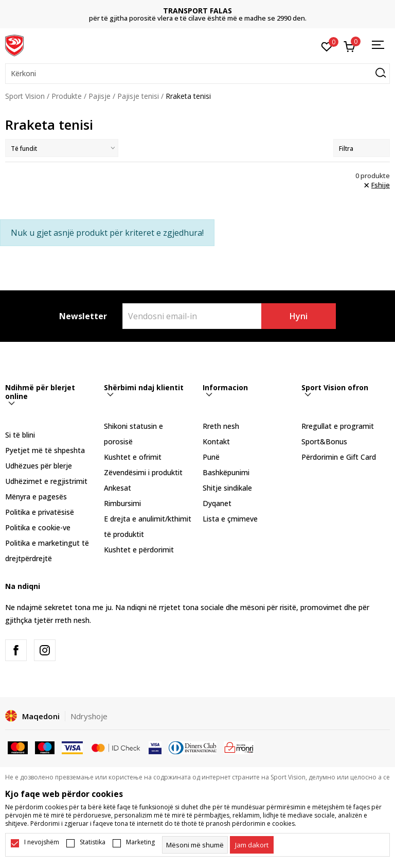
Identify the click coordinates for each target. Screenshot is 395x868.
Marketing (140, 842)
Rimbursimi (122, 503)
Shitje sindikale (227, 488)
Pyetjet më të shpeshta (45, 450)
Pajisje (100, 96)
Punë (211, 457)
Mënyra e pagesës (36, 497)
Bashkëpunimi (226, 472)
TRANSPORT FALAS (197, 11)
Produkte (67, 96)
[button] (197, 74)
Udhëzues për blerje (39, 466)
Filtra (362, 149)
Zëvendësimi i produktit (143, 472)
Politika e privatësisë (40, 512)
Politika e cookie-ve (38, 527)
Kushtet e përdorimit (139, 550)
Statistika (93, 842)
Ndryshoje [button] (89, 716)
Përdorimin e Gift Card (339, 457)
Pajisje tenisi (138, 96)
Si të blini (20, 435)
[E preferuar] (327, 46)
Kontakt (216, 441)
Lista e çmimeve (230, 519)
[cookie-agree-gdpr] (252, 845)
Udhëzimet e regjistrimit (46, 481)
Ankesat (118, 488)
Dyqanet (217, 503)
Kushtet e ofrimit (133, 457)
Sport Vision (25, 96)
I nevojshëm (42, 842)
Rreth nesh (221, 426)
